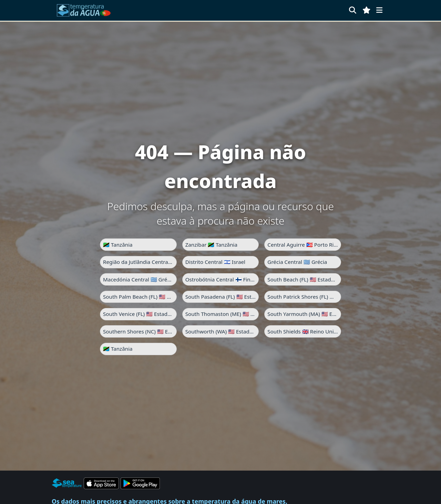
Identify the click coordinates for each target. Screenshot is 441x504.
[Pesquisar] (353, 10)
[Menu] (379, 10)
